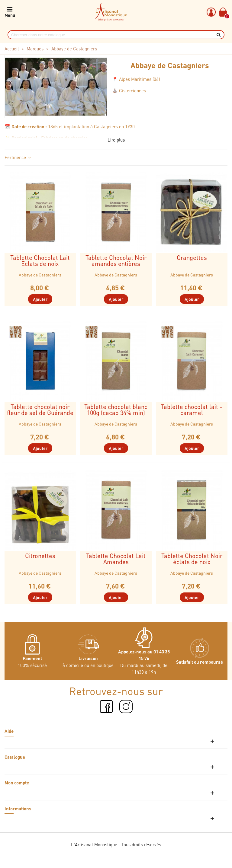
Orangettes (192, 257)
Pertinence (18, 157)
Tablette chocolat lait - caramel (192, 410)
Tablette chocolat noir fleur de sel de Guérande (40, 410)
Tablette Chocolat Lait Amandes (116, 559)
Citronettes (40, 556)
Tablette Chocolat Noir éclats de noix (192, 559)
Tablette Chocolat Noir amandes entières (116, 260)
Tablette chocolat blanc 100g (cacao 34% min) (116, 410)
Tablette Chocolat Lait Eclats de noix (40, 260)
